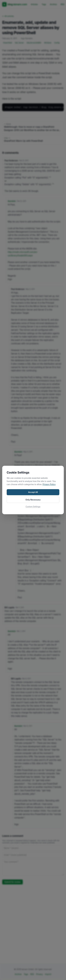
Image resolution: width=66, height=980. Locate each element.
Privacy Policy (49, 484)
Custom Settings (33, 507)
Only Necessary (33, 500)
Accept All (33, 492)
